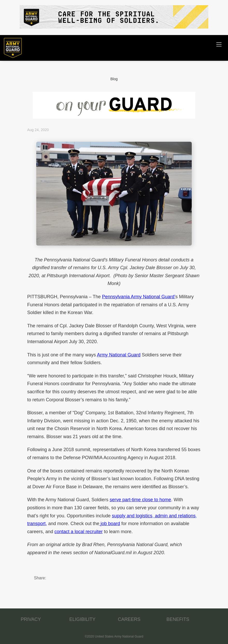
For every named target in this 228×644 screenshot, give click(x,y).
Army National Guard (119, 355)
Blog (114, 79)
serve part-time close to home (140, 500)
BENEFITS (178, 619)
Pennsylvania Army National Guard (138, 297)
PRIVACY (31, 619)
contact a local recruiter (79, 532)
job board (110, 524)
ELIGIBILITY (83, 619)
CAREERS (129, 619)
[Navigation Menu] (219, 44)
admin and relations (175, 516)
